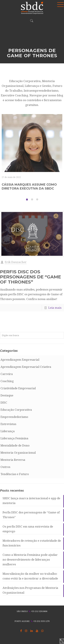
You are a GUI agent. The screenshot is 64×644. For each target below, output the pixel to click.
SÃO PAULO (22, 611)
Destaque (7, 395)
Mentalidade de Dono (15, 445)
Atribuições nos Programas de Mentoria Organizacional (30, 590)
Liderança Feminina (14, 438)
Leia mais (55, 308)
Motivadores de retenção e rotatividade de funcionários (32, 543)
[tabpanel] (32, 155)
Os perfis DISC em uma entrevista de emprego (28, 529)
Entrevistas (8, 424)
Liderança (8, 431)
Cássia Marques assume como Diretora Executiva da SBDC (29, 187)
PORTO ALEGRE (22, 621)
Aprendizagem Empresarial (20, 360)
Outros (5, 467)
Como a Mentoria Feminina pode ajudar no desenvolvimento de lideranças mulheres (30, 559)
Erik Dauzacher (16, 262)
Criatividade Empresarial (18, 388)
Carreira (7, 374)
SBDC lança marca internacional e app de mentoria (31, 501)
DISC (4, 402)
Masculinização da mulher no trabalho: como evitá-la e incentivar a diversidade (30, 576)
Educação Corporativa (16, 410)
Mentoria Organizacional (18, 453)
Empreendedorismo (14, 417)
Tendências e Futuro (15, 474)
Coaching (7, 381)
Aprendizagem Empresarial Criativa (26, 367)
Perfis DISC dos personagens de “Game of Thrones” (30, 277)
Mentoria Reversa (13, 460)
